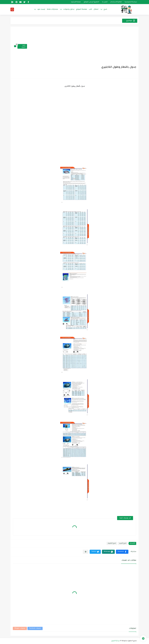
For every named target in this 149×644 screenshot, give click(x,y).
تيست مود (41, 9)
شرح (105, 9)
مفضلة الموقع (82, 9)
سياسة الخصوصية (131, 2)
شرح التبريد (24, 46)
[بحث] (12, 9)
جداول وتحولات (69, 9)
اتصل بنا (105, 2)
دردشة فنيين (115, 641)
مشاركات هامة (52, 9)
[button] (122, 552)
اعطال (96, 9)
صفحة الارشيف (76, 2)
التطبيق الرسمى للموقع (91, 2)
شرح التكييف (112, 543)
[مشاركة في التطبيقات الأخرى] (86, 552)
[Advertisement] (82, 46)
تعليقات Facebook (35, 628)
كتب (90, 9)
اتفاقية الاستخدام (116, 2)
